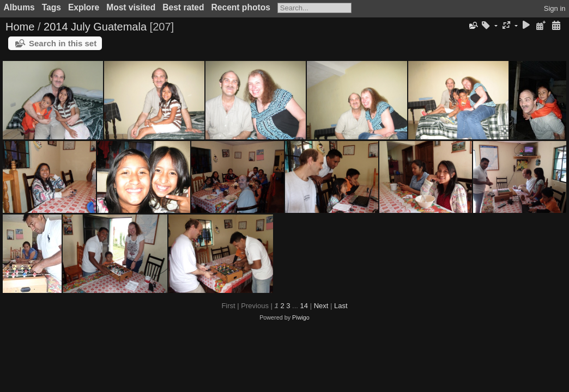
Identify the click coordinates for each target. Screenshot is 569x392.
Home (20, 27)
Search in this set (63, 43)
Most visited (131, 7)
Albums (19, 7)
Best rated (183, 7)
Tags (52, 7)
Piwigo (301, 317)
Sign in (555, 8)
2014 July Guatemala (95, 27)
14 (304, 306)
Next (321, 306)
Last (341, 306)
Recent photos (241, 7)
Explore (84, 7)
